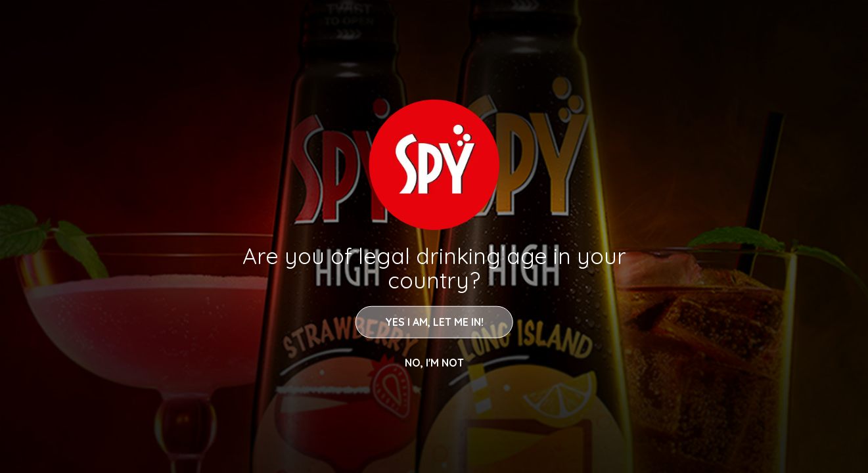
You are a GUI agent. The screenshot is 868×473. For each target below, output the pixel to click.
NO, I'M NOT (434, 362)
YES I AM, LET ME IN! (434, 322)
